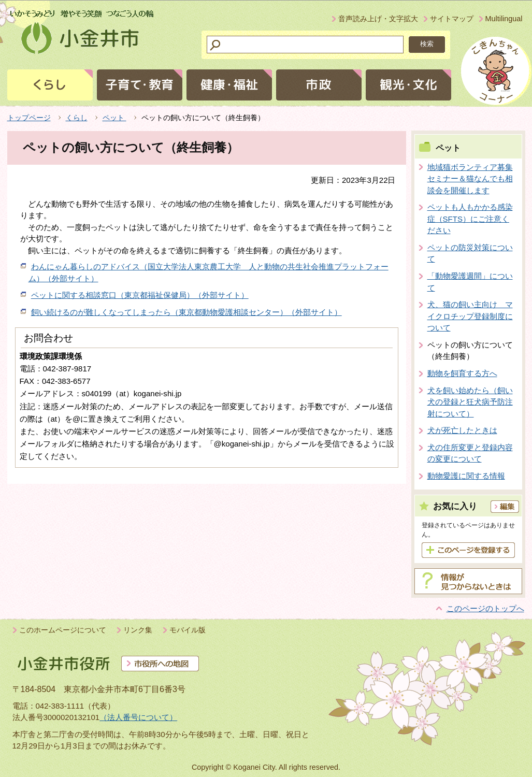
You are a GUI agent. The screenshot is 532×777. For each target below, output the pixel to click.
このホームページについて (63, 630)
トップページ (29, 118)
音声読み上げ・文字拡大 (378, 19)
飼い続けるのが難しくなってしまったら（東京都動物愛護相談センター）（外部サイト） (186, 312)
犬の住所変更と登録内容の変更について (470, 453)
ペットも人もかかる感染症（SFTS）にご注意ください (470, 219)
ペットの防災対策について (470, 253)
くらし (77, 118)
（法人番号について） (138, 717)
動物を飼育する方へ (462, 373)
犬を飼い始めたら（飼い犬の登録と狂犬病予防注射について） (470, 402)
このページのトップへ (485, 608)
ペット (114, 118)
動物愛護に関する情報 (466, 476)
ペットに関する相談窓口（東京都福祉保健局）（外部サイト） (140, 295)
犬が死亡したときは (462, 430)
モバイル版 (188, 630)
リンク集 (138, 630)
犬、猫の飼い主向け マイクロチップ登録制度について (470, 316)
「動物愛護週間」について (470, 282)
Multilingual (504, 19)
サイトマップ (452, 19)
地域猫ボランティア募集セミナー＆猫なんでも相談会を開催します (470, 179)
